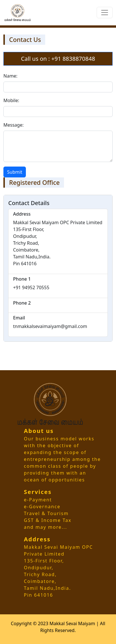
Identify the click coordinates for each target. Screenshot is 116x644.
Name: (10, 76)
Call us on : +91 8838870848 (58, 59)
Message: (14, 125)
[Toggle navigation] (105, 13)
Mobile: (11, 100)
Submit (15, 172)
